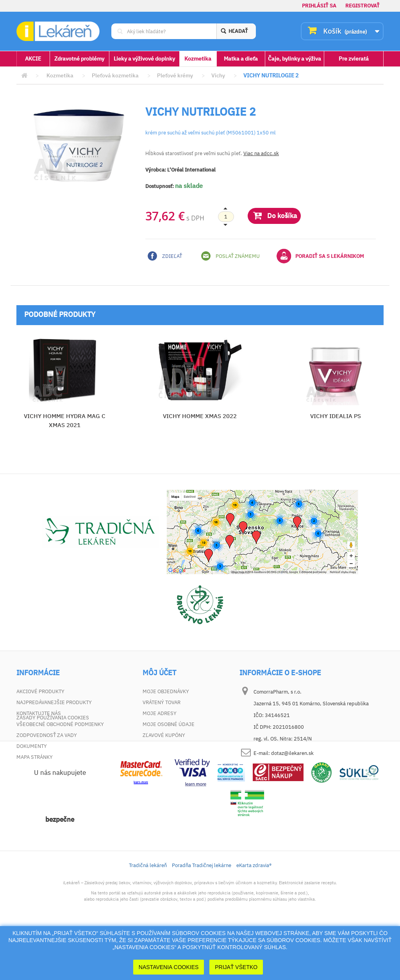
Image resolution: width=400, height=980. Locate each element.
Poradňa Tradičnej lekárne (202, 916)
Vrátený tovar (162, 702)
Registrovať (362, 6)
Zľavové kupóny (164, 735)
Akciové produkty (40, 691)
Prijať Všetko (236, 967)
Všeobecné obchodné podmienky (60, 724)
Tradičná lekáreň (148, 916)
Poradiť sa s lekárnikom (320, 256)
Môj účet (159, 673)
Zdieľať (165, 256)
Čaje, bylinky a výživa (295, 59)
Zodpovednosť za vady (47, 735)
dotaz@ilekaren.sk (292, 753)
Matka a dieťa (241, 59)
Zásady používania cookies (53, 768)
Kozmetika (198, 59)
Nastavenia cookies (169, 967)
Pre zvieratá (354, 59)
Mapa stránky (35, 757)
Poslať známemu (230, 256)
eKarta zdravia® (254, 916)
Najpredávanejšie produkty (54, 702)
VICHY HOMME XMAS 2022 (200, 416)
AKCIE (33, 59)
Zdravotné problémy (79, 59)
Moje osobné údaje (169, 724)
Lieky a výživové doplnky (144, 59)
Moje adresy (160, 713)
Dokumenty (32, 746)
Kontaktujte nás (39, 713)
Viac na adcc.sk (261, 153)
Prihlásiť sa (319, 6)
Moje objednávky (166, 691)
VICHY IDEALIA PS (336, 416)
